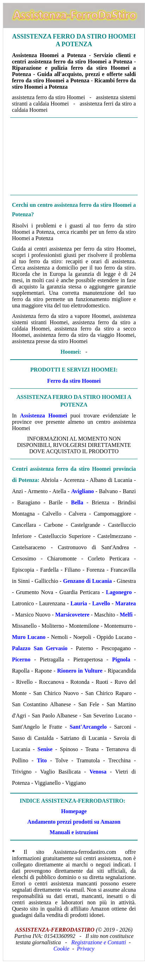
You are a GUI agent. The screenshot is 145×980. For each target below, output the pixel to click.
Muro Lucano (29, 637)
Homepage (74, 811)
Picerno (21, 659)
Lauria (79, 603)
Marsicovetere (72, 615)
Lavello (101, 603)
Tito (42, 760)
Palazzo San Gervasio (40, 648)
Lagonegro (119, 592)
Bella (77, 502)
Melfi (126, 615)
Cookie (61, 949)
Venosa (98, 772)
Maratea (125, 603)
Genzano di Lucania (87, 581)
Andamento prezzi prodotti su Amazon (74, 822)
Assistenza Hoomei (44, 416)
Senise (45, 749)
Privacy (86, 949)
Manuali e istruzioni (74, 832)
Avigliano (83, 491)
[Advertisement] (74, 156)
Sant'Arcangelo (88, 727)
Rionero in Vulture (80, 671)
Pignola (121, 659)
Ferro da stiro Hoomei (74, 381)
